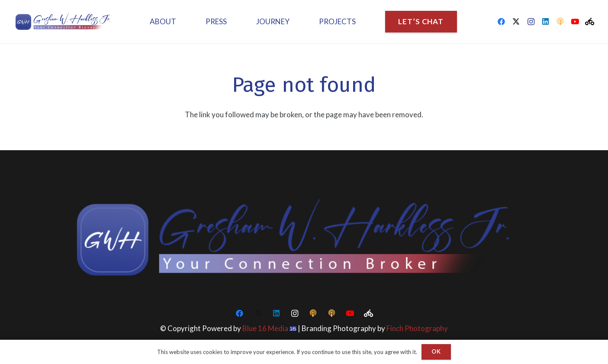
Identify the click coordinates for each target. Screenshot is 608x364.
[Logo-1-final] (65, 22)
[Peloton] (590, 22)
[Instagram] (531, 22)
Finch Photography (417, 328)
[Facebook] (502, 22)
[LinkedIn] (546, 22)
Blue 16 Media (265, 328)
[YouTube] (575, 22)
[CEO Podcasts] (560, 22)
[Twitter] (516, 22)
